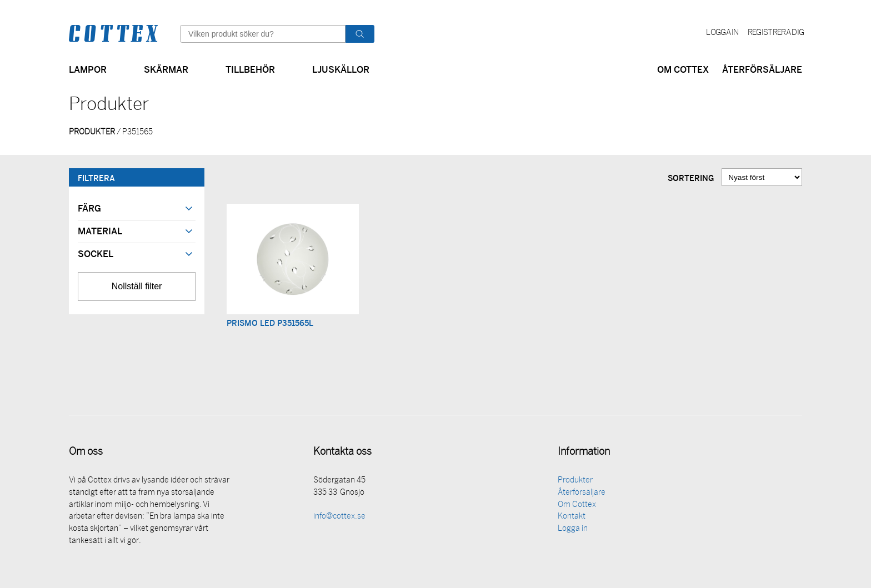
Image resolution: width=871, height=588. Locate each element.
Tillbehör (250, 69)
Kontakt (572, 518)
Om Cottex (683, 69)
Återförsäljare (762, 69)
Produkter (575, 482)
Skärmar (166, 69)
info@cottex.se (339, 518)
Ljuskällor (341, 69)
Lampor (88, 69)
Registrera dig (776, 33)
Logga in (722, 33)
